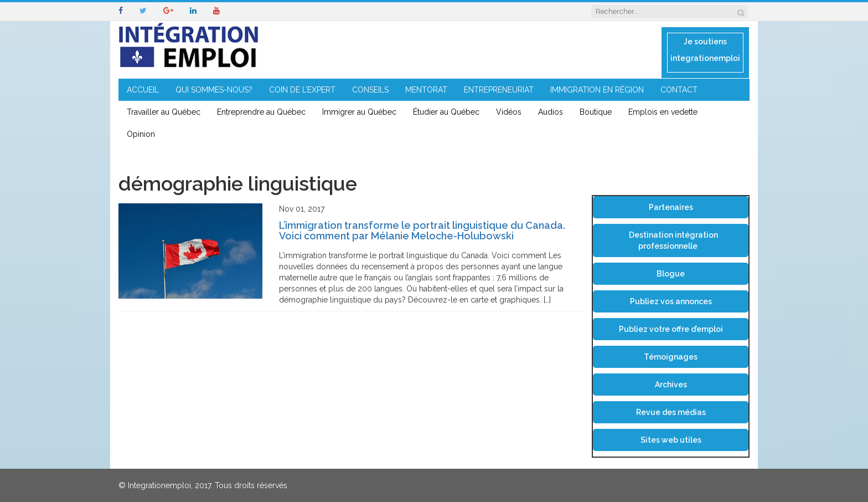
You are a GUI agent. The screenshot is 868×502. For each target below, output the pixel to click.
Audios (551, 112)
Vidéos (509, 112)
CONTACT (679, 90)
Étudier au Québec (446, 112)
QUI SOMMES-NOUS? (214, 90)
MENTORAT (426, 90)
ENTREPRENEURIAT (499, 90)
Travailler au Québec (164, 112)
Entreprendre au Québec (261, 112)
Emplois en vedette (663, 112)
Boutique (596, 112)
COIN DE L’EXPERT (302, 90)
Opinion (141, 134)
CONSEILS (370, 90)
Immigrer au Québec (359, 112)
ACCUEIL (143, 90)
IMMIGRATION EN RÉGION (597, 90)
